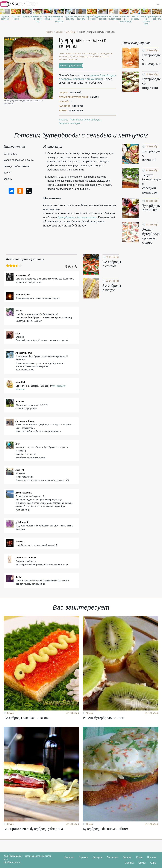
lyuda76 (63, 120)
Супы (153, 863)
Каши (139, 857)
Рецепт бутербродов (71, 65)
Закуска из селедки (70, 123)
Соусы (142, 863)
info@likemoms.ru (12, 862)
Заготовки (113, 857)
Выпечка (69, 857)
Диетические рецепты (81, 18)
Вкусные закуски (5, 18)
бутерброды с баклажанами (77, 217)
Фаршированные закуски (48, 18)
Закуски (127, 857)
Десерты (98, 857)
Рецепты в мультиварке (124, 19)
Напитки (152, 857)
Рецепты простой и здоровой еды (19, 4)
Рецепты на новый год (38, 19)
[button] (158, 4)
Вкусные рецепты (157, 18)
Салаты (129, 863)
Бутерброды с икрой (92, 18)
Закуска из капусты (59, 19)
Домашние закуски (103, 18)
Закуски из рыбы (135, 18)
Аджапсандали (27, 16)
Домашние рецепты (70, 18)
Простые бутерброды (114, 18)
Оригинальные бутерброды (85, 120)
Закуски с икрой (16, 18)
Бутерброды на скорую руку (146, 20)
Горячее (83, 857)
